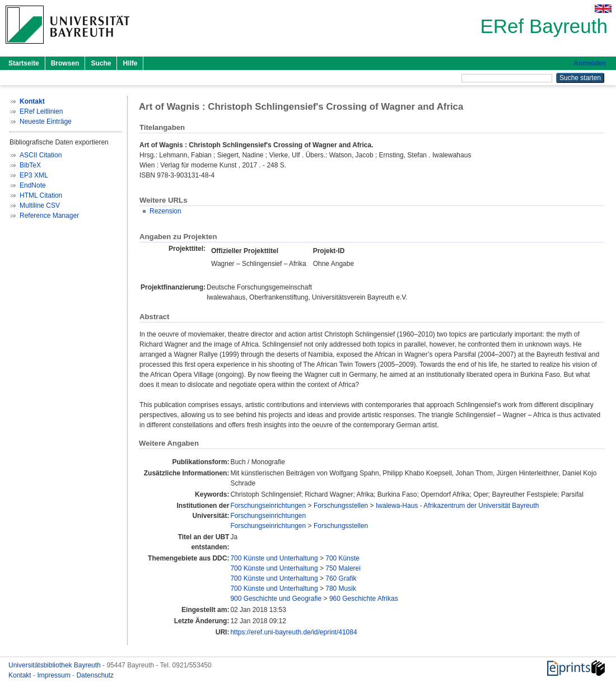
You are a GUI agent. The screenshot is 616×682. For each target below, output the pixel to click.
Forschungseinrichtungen (268, 506)
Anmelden (590, 63)
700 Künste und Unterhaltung (274, 558)
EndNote (33, 185)
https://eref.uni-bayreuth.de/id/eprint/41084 (293, 632)
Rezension (165, 211)
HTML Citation (41, 195)
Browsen (65, 63)
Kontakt (21, 675)
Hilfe (130, 63)
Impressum (55, 675)
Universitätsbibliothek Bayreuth (55, 665)
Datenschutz (95, 675)
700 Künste (342, 558)
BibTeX (30, 165)
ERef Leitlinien (41, 111)
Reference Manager (49, 216)
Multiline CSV (40, 205)
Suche (101, 63)
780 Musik (341, 588)
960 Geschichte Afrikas (364, 599)
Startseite (24, 63)
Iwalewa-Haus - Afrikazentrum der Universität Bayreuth (457, 506)
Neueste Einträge (46, 122)
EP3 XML (34, 175)
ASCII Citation (41, 155)
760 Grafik (341, 578)
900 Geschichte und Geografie (276, 599)
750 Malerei (343, 568)
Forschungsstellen (341, 506)
